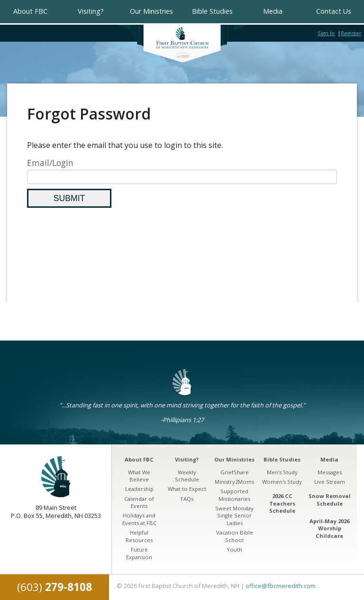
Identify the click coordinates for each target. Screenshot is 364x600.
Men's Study (282, 472)
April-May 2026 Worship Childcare (329, 528)
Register (351, 33)
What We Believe (139, 476)
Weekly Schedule (187, 476)
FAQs (187, 499)
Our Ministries (151, 11)
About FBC (30, 11)
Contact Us (334, 11)
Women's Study (282, 482)
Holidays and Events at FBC (139, 519)
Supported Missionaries (234, 495)
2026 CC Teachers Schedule (282, 503)
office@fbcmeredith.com (281, 586)
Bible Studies (212, 11)
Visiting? (91, 11)
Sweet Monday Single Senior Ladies (234, 516)
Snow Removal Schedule (330, 500)
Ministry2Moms (234, 482)
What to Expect (187, 489)
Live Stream (330, 482)
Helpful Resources (139, 536)
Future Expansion (139, 553)
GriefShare (235, 472)
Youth (234, 549)
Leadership (139, 489)
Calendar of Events (139, 503)
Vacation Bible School (235, 536)
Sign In (326, 33)
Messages (330, 472)
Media (273, 11)
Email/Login (50, 163)
